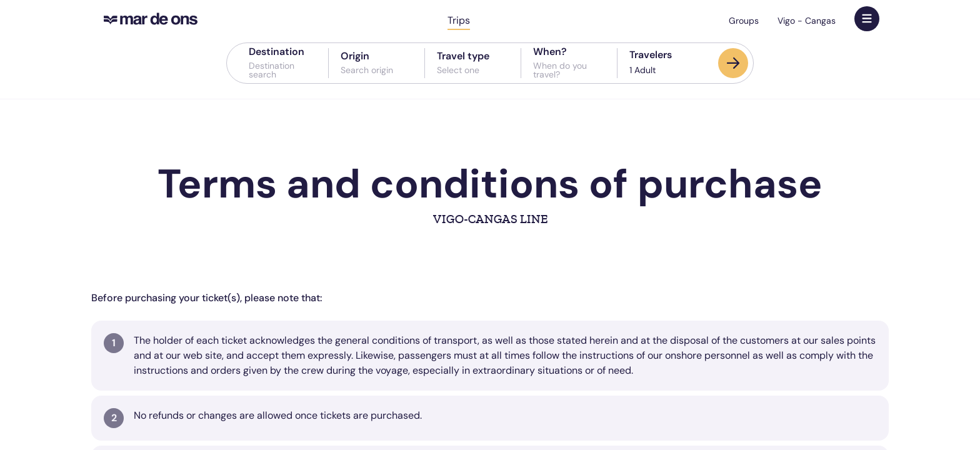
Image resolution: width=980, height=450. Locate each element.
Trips (459, 20)
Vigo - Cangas (807, 21)
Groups (744, 21)
